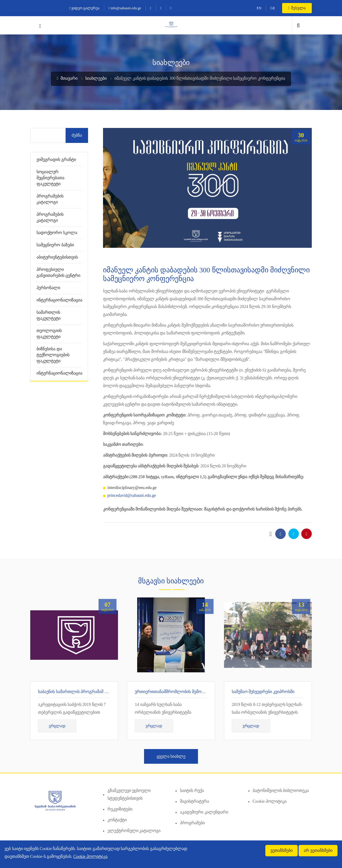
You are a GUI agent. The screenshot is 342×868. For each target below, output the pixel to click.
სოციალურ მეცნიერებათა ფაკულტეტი (50, 178)
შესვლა (297, 8)
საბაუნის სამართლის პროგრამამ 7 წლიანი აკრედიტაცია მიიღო (101, 692)
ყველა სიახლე (171, 756)
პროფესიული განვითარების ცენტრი (58, 273)
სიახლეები (96, 78)
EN (259, 8)
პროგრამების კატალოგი (50, 199)
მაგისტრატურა (195, 801)
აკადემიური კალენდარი (204, 812)
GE (273, 8)
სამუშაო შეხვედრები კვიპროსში (263, 692)
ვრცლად (57, 726)
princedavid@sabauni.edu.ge (132, 495)
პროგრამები (192, 823)
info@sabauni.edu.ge (125, 8)
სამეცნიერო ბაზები (55, 245)
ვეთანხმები (282, 850)
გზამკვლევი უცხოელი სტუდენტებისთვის (129, 794)
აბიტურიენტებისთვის (57, 257)
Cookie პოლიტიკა (270, 801)
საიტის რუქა (192, 791)
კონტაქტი (117, 820)
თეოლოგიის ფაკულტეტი (49, 334)
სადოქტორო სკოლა (57, 233)
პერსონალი (48, 288)
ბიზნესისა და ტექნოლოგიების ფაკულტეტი (53, 355)
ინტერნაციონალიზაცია (59, 300)
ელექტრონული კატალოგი (134, 831)
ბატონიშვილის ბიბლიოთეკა (281, 791)
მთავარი (67, 78)
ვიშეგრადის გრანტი (56, 160)
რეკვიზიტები (120, 809)
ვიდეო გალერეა (84, 8)
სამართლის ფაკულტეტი (49, 315)
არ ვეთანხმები (318, 850)
